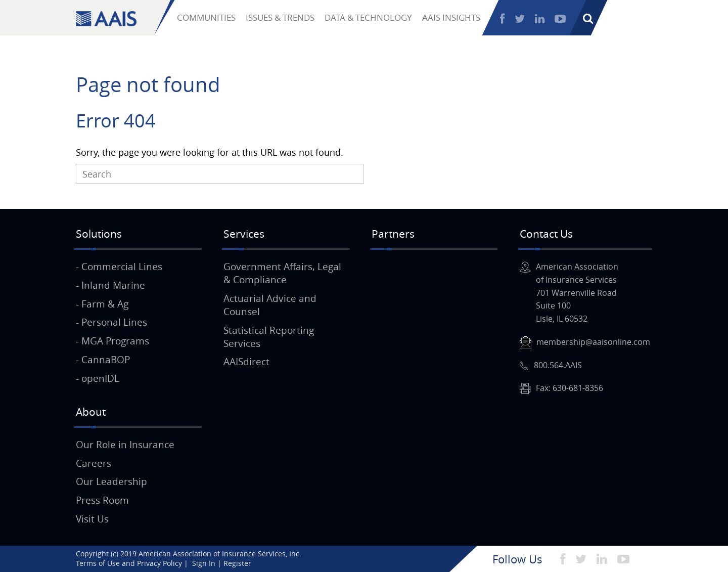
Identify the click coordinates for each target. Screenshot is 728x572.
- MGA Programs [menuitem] (112, 341)
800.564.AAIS (558, 365)
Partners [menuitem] (393, 234)
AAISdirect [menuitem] (246, 362)
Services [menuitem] (244, 234)
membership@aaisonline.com (593, 342)
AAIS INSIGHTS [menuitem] (451, 17)
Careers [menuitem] (94, 463)
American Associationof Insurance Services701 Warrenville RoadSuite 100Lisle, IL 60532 (577, 293)
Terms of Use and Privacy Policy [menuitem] (129, 563)
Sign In (657, 19)
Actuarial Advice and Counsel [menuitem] (270, 305)
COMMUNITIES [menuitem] (206, 17)
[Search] (220, 174)
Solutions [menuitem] (99, 234)
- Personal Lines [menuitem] (111, 322)
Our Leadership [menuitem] (111, 481)
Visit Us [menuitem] (92, 519)
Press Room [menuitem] (102, 500)
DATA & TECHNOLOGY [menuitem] (368, 17)
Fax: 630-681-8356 (570, 388)
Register (703, 19)
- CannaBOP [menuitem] (103, 360)
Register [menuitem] (237, 563)
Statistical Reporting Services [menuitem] (269, 337)
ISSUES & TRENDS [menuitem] (280, 17)
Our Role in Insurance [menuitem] (125, 445)
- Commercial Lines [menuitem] (119, 267)
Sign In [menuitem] (204, 563)
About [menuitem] (91, 412)
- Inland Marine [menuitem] (110, 285)
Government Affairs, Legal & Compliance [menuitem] (282, 273)
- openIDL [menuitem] (98, 378)
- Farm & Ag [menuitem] (102, 304)
